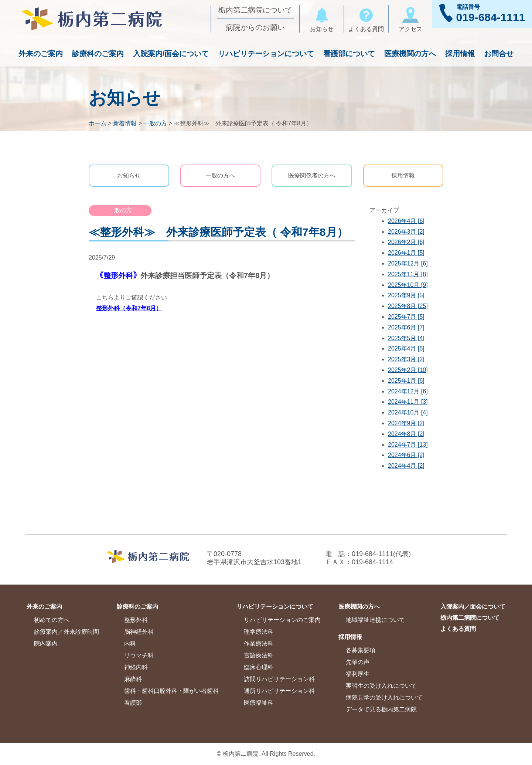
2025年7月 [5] (406, 317)
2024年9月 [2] (406, 423)
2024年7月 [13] (408, 445)
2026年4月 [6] (406, 221)
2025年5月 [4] (406, 338)
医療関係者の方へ (312, 175)
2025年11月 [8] (408, 274)
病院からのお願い (255, 27)
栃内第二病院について (255, 10)
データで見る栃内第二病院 (381, 709)
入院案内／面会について (473, 607)
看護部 (133, 703)
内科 (130, 644)
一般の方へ (220, 175)
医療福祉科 (259, 703)
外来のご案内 (41, 54)
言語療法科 (259, 655)
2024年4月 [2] (406, 466)
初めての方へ (52, 620)
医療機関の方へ (410, 54)
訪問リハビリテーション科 (279, 679)
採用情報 (460, 54)
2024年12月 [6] (408, 391)
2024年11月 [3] (408, 402)
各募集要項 (361, 650)
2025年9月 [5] (406, 295)
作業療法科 (259, 644)
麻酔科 (133, 679)
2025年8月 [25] (408, 306)
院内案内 (46, 644)
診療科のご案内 (98, 54)
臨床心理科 (259, 667)
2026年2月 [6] (406, 242)
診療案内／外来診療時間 (66, 632)
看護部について (349, 54)
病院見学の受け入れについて (384, 698)
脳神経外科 (139, 632)
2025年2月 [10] (408, 370)
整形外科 (136, 620)
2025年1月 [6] (406, 381)
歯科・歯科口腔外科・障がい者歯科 (171, 691)
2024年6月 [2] (406, 455)
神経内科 (136, 667)
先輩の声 (358, 662)
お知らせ (322, 18)
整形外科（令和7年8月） (129, 308)
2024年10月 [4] (408, 412)
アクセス (410, 18)
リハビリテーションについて (266, 54)
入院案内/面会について (171, 54)
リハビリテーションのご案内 (282, 620)
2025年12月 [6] (408, 263)
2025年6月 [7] (406, 327)
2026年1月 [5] (406, 253)
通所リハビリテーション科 (279, 691)
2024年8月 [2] (406, 434)
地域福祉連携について (375, 620)
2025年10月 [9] (408, 285)
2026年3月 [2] (406, 232)
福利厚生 (358, 674)
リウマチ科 (139, 655)
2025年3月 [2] (406, 359)
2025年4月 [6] (406, 348)
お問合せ (499, 54)
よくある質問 (366, 18)
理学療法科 (259, 632)
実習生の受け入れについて (381, 686)
